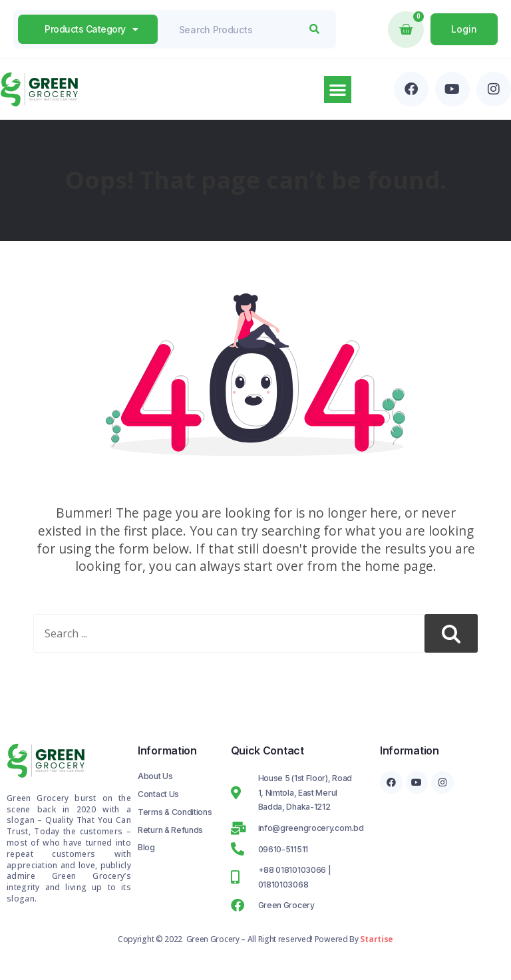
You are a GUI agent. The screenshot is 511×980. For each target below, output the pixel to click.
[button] (338, 89)
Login (464, 29)
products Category (91, 29)
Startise (377, 939)
